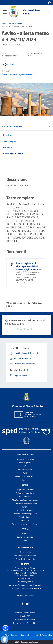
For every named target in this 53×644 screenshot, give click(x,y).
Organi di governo (25, 463)
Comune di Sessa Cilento (32, 12)
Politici (25, 473)
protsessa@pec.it (25, 582)
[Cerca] (48, 12)
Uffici (25, 466)
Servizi (25, 485)
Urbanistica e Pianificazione (25, 503)
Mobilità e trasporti (25, 510)
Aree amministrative (25, 459)
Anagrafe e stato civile (25, 490)
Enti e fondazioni (25, 470)
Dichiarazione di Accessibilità (25, 623)
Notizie (19, 24)
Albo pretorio (25, 552)
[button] (49, 3)
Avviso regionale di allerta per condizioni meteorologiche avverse (29, 266)
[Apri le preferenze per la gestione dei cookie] (5, 639)
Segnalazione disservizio (25, 620)
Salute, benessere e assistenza (25, 524)
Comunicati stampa (25, 537)
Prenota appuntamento (25, 613)
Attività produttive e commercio (25, 500)
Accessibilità (47, 635)
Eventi (25, 540)
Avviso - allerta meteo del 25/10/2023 (17, 26)
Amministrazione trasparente (25, 556)
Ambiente (25, 521)
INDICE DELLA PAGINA (12, 127)
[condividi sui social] (8, 64)
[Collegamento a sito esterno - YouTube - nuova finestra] (27, 604)
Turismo (25, 507)
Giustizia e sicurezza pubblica (25, 514)
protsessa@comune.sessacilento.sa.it (25, 585)
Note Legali (25, 635)
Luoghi (25, 480)
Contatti (25, 564)
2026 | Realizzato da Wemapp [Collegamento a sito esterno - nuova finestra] (27, 642)
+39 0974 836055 (25, 578)
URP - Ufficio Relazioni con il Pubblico (25, 589)
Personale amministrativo (25, 476)
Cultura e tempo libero (25, 493)
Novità (12, 24)
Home (4, 24)
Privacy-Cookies (11, 635)
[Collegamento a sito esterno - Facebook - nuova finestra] (22, 604)
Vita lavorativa (25, 496)
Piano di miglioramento (25, 559)
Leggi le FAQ (25, 616)
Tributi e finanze (25, 517)
